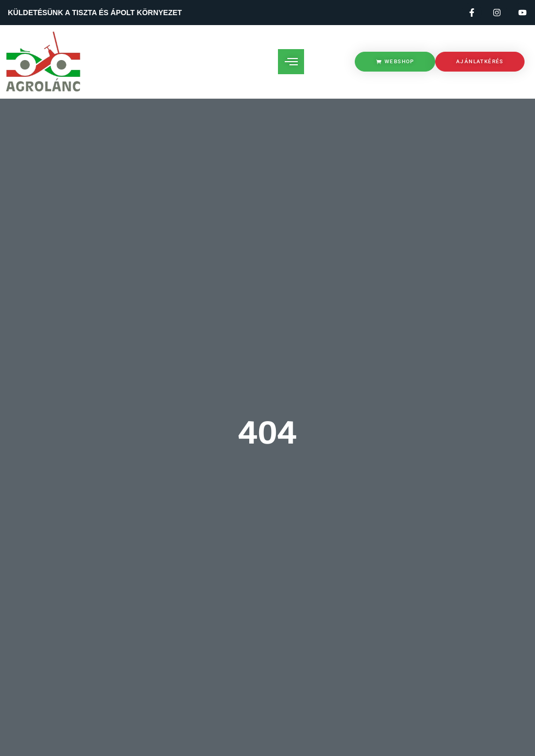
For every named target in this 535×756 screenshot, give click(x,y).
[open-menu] (291, 62)
